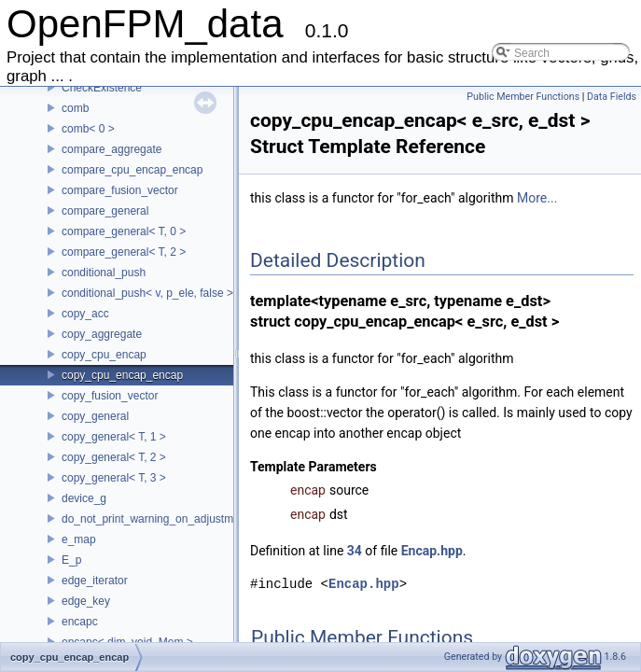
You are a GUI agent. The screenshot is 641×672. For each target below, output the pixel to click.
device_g (84, 498)
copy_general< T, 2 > (114, 457)
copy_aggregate (102, 334)
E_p (71, 560)
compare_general (105, 211)
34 (355, 551)
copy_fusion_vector (110, 396)
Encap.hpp (432, 551)
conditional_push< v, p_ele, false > (147, 293)
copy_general (95, 416)
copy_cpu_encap (104, 355)
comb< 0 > (88, 129)
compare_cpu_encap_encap (132, 170)
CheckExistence (102, 88)
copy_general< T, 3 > (114, 478)
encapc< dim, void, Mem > (127, 642)
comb (75, 108)
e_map (79, 539)
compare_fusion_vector (120, 190)
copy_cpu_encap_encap (122, 375)
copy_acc (85, 314)
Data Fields (612, 97)
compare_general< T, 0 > (124, 231)
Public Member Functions (523, 97)
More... (537, 198)
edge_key (86, 601)
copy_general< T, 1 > (114, 437)
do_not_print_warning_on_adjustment (155, 519)
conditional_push (104, 273)
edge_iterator (95, 581)
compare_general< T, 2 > (124, 252)
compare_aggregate (111, 149)
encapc (80, 622)
